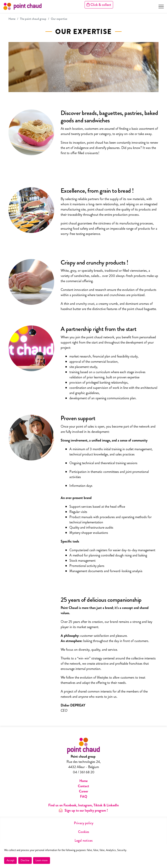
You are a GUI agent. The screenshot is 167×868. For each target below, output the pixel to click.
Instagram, (85, 805)
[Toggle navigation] (161, 7)
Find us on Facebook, (63, 805)
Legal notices (84, 840)
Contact (83, 786)
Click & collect (99, 5)
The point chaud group (33, 19)
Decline (25, 860)
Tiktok (98, 805)
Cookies (84, 832)
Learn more (42, 860)
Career (83, 791)
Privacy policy (84, 823)
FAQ (84, 796)
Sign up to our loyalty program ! (84, 810)
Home (12, 19)
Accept (10, 860)
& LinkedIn (111, 805)
